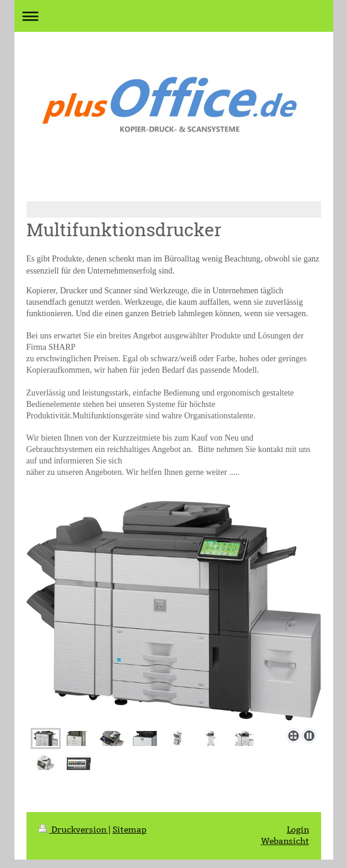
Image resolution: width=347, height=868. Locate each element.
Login (298, 838)
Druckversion (73, 838)
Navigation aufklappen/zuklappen (174, 16)
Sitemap (130, 838)
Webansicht (285, 849)
